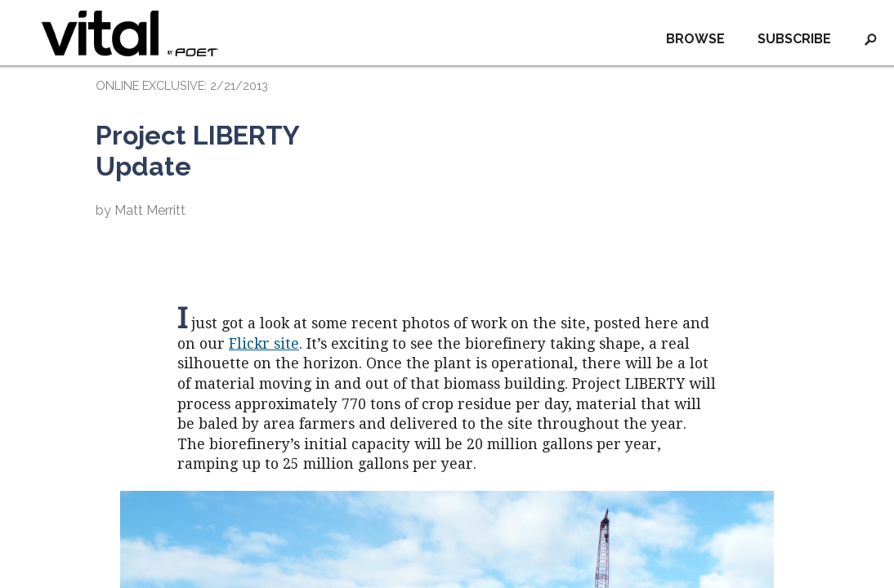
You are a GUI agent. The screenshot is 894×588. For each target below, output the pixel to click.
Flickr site (264, 344)
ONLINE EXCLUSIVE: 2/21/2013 (182, 85)
